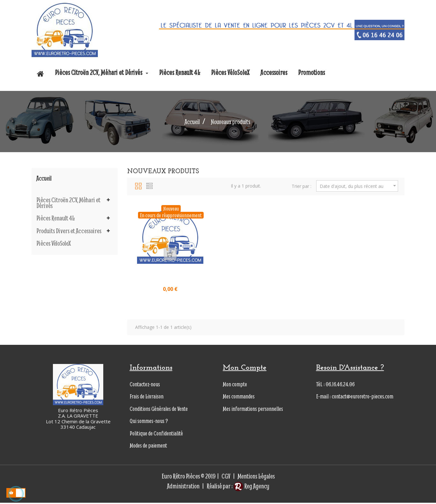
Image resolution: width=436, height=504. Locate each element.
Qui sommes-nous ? (149, 422)
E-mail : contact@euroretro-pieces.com (355, 398)
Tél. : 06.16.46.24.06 (335, 385)
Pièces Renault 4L (56, 218)
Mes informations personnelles (253, 410)
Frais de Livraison (147, 398)
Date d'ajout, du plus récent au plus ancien (359, 186)
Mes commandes (239, 398)
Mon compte (235, 385)
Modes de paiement (148, 447)
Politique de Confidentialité (156, 435)
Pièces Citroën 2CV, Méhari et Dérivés (68, 203)
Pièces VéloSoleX (54, 243)
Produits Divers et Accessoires (69, 231)
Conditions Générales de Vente (159, 410)
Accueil (44, 178)
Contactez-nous (145, 385)
